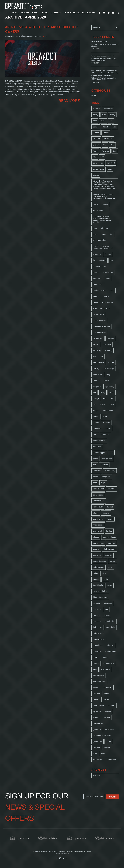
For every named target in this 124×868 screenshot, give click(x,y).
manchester (108, 109)
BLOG (45, 13)
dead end (97, 699)
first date (107, 717)
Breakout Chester (100, 332)
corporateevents (99, 639)
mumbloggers (98, 525)
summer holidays (109, 537)
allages (96, 513)
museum (96, 380)
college (112, 561)
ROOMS (25, 13)
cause (103, 121)
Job (115, 127)
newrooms (97, 609)
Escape (106, 133)
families (109, 531)
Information (108, 139)
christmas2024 (109, 663)
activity (106, 380)
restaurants (97, 429)
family (108, 375)
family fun (112, 543)
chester (96, 204)
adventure (105, 435)
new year (96, 693)
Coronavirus (106, 344)
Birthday (96, 145)
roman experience (100, 266)
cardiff (112, 405)
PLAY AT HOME (72, 13)
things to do (97, 375)
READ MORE (69, 101)
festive (95, 573)
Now (95, 157)
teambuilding (110, 621)
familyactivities (98, 675)
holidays (96, 399)
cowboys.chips (99, 169)
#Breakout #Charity (100, 240)
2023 (111, 453)
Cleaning (109, 350)
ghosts (106, 657)
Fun (111, 121)
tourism (110, 519)
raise (104, 115)
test (94, 356)
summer (96, 417)
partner (96, 477)
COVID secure (108, 302)
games (96, 459)
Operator (106, 127)
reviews (108, 712)
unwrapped (108, 687)
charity (95, 115)
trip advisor (97, 712)
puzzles (96, 175)
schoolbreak (98, 531)
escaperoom (108, 411)
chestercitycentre (99, 561)
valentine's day (99, 362)
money (112, 115)
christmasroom (99, 567)
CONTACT (56, 13)
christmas (104, 465)
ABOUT (36, 13)
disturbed (105, 228)
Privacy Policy (86, 851)
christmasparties (99, 633)
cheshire (111, 645)
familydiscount (98, 489)
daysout (110, 507)
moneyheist (111, 627)
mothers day (98, 284)
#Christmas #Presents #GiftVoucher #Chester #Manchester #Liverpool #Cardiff (102, 219)
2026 (95, 754)
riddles (109, 741)
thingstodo (106, 477)
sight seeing (110, 387)
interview (106, 296)
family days (97, 278)
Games (96, 127)
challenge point (99, 723)
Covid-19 (110, 338)
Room (95, 151)
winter (104, 573)
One (105, 145)
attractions (108, 603)
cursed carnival (99, 705)
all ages (96, 537)
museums (106, 423)
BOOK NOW (88, 13)
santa (110, 567)
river (105, 399)
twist (110, 169)
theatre (108, 429)
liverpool (96, 411)
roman (112, 393)
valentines (97, 471)
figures (106, 693)
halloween (97, 651)
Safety (95, 344)
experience (109, 730)
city (94, 405)
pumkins (96, 657)
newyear (107, 748)
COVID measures (100, 320)
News (45, 36)
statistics (96, 687)
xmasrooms (105, 669)
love (101, 356)
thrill (111, 234)
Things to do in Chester (102, 308)
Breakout (96, 139)
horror (95, 234)
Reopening (97, 350)
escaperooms (98, 495)
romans (96, 423)
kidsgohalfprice (99, 501)
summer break (98, 543)
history (103, 393)
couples (111, 362)
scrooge (96, 579)
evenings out (108, 272)
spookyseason (110, 651)
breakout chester (99, 290)
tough (112, 290)
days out (96, 272)
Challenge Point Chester (102, 736)
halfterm (96, 663)
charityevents (107, 459)
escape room (98, 163)
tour (94, 393)
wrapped (96, 717)
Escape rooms (98, 314)
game (95, 228)
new (102, 157)
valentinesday (110, 471)
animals (103, 405)
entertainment (98, 645)
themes (96, 296)
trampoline (97, 387)
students (96, 549)
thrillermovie (98, 627)
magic (105, 579)
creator (96, 302)
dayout (109, 585)
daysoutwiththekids (100, 591)
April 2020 (97, 775)
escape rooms (98, 210)
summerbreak (98, 519)
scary (104, 234)
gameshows (98, 741)
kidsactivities (98, 760)
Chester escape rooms (102, 326)
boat (112, 399)
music (95, 435)
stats (95, 465)
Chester (108, 254)
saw (106, 609)
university (108, 555)
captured (96, 615)
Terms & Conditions (73, 851)
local (105, 417)
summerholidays (99, 441)
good (95, 121)
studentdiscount (109, 549)
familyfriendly (98, 585)
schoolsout (97, 447)
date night (97, 369)
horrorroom (97, 621)
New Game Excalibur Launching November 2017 (103, 247)
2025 (103, 754)
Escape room (98, 338)
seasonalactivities (100, 681)
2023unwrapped (99, 453)
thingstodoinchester (100, 597)
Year (112, 145)
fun (94, 260)
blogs (103, 483)
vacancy (107, 699)
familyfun (106, 513)
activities (103, 260)
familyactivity (98, 507)
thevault (107, 615)
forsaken (112, 705)
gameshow (97, 730)
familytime (112, 489)
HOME (16, 13)
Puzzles (96, 133)
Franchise (105, 151)
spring (108, 278)
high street (111, 163)
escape (105, 204)
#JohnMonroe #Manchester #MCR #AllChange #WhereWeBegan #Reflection (104, 197)
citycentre (97, 603)
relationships (109, 369)
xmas (95, 669)
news (95, 483)
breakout (96, 109)
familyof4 (96, 748)
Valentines (97, 254)
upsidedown (111, 760)
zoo (111, 260)
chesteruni (97, 555)
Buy (115, 151)
